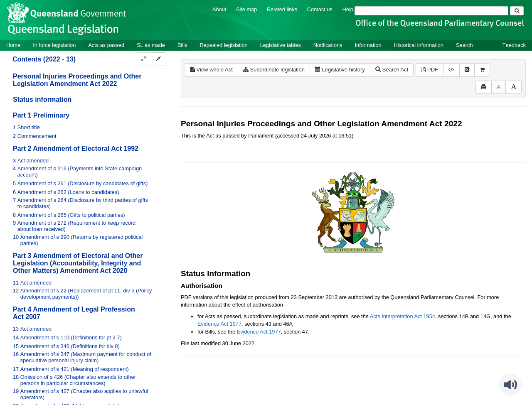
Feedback (514, 45)
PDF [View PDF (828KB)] (430, 70)
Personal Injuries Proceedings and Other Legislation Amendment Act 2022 (77, 80)
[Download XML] (451, 70)
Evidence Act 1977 (219, 324)
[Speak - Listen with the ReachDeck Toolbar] (510, 385)
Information (368, 45)
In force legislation (54, 45)
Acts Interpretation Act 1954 (403, 316)
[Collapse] (159, 59)
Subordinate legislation (274, 70)
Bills (182, 45)
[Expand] (144, 59)
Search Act (392, 70)
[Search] (431, 11)
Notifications (328, 45)
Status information (42, 99)
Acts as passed (106, 45)
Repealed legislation (223, 45)
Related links (282, 9)
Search (464, 45)
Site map (247, 9)
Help (348, 9)
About (219, 9)
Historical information (419, 45)
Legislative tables (281, 45)
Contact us (320, 9)
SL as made (151, 45)
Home (13, 45)
